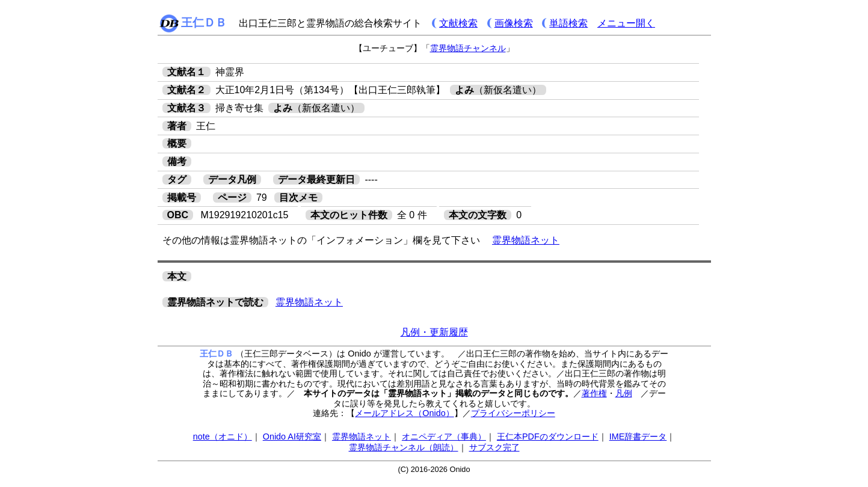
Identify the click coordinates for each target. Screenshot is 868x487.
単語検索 (568, 23)
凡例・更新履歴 (434, 332)
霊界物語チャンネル (468, 48)
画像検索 (514, 23)
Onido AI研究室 (292, 436)
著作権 (594, 393)
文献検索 (458, 23)
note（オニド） (223, 436)
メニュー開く (626, 23)
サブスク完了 (494, 447)
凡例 (624, 393)
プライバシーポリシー (513, 413)
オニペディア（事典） (444, 436)
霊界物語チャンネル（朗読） (404, 447)
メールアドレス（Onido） (404, 413)
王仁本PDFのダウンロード (548, 436)
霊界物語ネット (526, 240)
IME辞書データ (638, 436)
